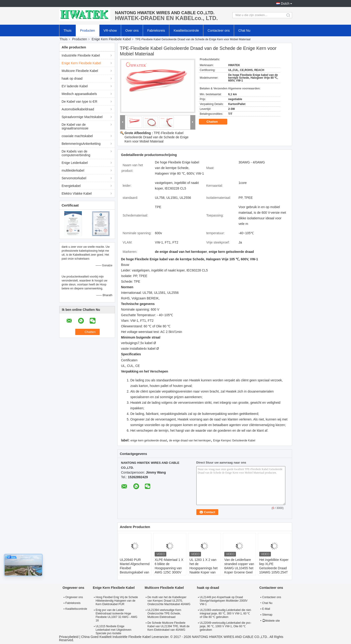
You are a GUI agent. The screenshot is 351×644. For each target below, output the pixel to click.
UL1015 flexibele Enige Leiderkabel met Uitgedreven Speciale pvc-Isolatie (114, 630)
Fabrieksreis (156, 31)
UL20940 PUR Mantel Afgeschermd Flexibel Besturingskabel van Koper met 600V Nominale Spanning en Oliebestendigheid (135, 574)
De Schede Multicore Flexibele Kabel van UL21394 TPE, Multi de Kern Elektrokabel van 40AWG (169, 626)
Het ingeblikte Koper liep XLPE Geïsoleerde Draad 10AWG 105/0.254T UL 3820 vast (274, 568)
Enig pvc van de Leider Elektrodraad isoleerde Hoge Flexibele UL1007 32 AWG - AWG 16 (117, 615)
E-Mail (266, 609)
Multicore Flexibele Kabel (80, 71)
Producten (88, 31)
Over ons (132, 31)
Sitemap (267, 615)
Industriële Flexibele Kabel (81, 55)
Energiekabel (71, 186)
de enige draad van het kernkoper (190, 441)
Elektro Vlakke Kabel (77, 193)
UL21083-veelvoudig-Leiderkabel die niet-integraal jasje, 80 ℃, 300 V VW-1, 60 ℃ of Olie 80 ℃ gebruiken (226, 613)
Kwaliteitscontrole (186, 31)
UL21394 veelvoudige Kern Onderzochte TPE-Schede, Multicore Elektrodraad (164, 613)
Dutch (285, 3)
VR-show (110, 31)
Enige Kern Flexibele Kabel (111, 39)
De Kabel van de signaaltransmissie (75, 126)
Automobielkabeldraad (78, 109)
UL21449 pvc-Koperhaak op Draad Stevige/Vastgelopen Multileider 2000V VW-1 (224, 601)
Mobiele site (271, 621)
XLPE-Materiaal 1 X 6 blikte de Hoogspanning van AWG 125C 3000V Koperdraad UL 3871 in (170, 570)
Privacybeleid (69, 637)
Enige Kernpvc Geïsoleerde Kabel (234, 441)
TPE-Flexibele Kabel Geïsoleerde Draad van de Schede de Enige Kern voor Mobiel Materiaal (157, 137)
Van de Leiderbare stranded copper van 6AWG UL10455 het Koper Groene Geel (239, 566)
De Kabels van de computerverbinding (76, 153)
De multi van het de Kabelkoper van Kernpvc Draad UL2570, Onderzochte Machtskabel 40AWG (169, 601)
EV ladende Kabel (75, 86)
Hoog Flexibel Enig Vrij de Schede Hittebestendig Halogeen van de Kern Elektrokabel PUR (117, 601)
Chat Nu (244, 31)
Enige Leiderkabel (75, 163)
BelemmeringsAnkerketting (81, 144)
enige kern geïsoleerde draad (149, 441)
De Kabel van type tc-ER (80, 102)
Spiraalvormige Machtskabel (82, 117)
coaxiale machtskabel (77, 136)
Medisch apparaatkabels (79, 94)
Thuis (68, 31)
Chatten (215, 122)
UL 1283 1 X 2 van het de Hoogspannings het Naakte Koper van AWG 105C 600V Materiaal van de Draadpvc (203, 572)
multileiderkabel (73, 170)
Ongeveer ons (74, 597)
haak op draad (72, 78)
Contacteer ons (219, 31)
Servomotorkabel (74, 178)
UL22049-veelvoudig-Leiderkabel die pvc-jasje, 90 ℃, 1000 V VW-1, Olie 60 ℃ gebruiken (226, 626)
